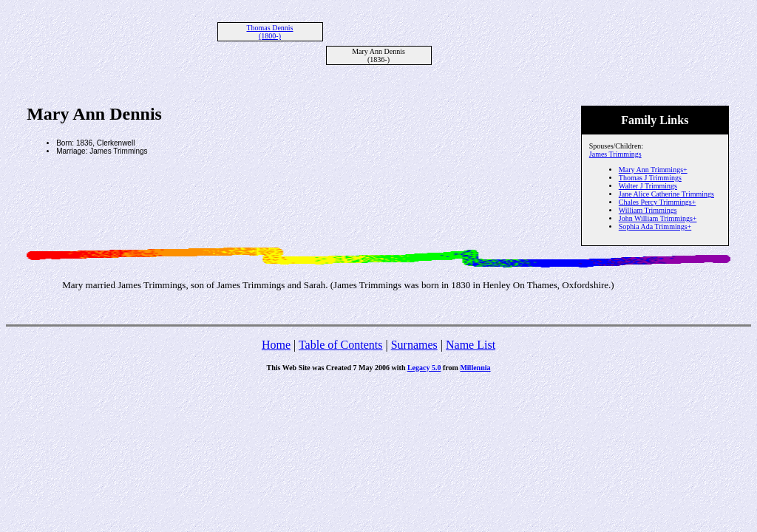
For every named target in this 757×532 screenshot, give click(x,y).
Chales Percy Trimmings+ (658, 202)
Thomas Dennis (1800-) (269, 32)
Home (276, 345)
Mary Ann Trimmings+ (653, 170)
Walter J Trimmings (648, 186)
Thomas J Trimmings (650, 178)
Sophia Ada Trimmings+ (655, 226)
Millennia (475, 368)
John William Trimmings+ (658, 218)
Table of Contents (341, 345)
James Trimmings (615, 154)
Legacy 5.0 (424, 368)
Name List (471, 345)
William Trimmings (648, 210)
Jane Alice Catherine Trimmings (666, 194)
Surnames (414, 345)
